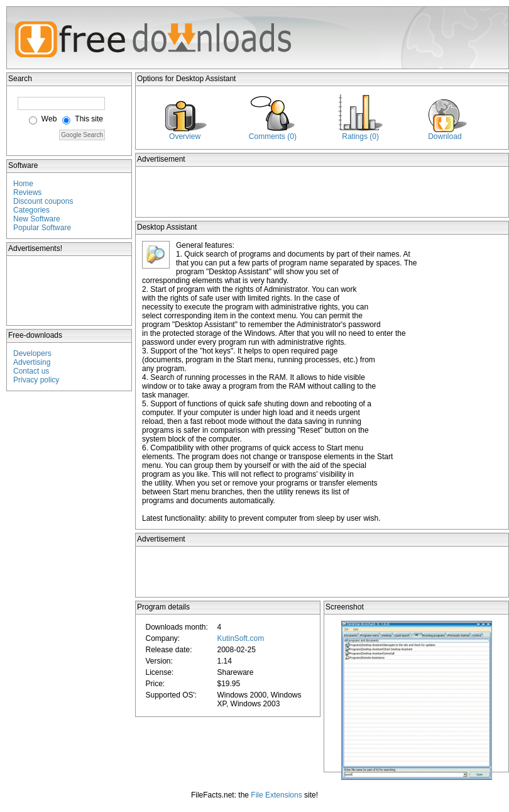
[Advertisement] (70, 291)
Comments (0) (273, 136)
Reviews (27, 192)
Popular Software (42, 228)
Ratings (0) (360, 136)
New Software (37, 219)
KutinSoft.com (240, 638)
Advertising (32, 362)
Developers (32, 353)
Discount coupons (43, 201)
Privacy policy (36, 380)
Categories (31, 210)
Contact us (31, 371)
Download (445, 136)
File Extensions (276, 795)
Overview (185, 136)
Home (23, 184)
